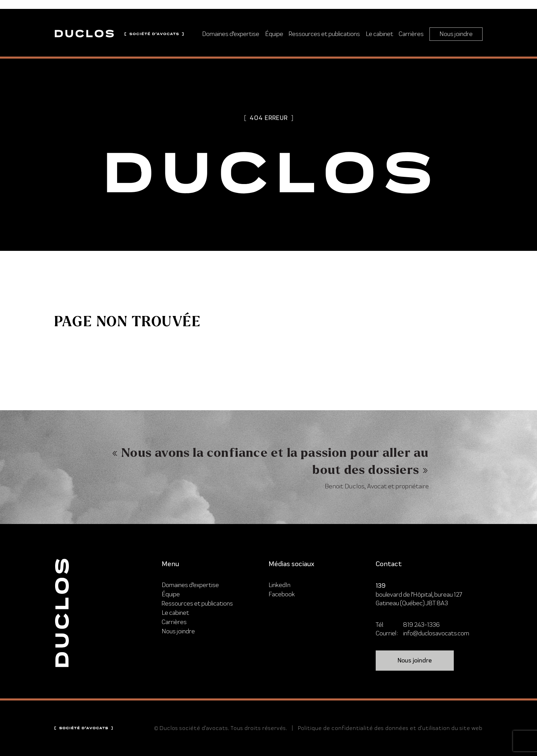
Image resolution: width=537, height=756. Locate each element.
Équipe (274, 34)
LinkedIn (279, 585)
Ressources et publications (324, 34)
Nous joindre (456, 34)
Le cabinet (379, 34)
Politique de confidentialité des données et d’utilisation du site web (390, 728)
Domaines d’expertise (231, 34)
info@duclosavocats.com (436, 633)
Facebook (282, 594)
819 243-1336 (421, 625)
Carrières (411, 34)
